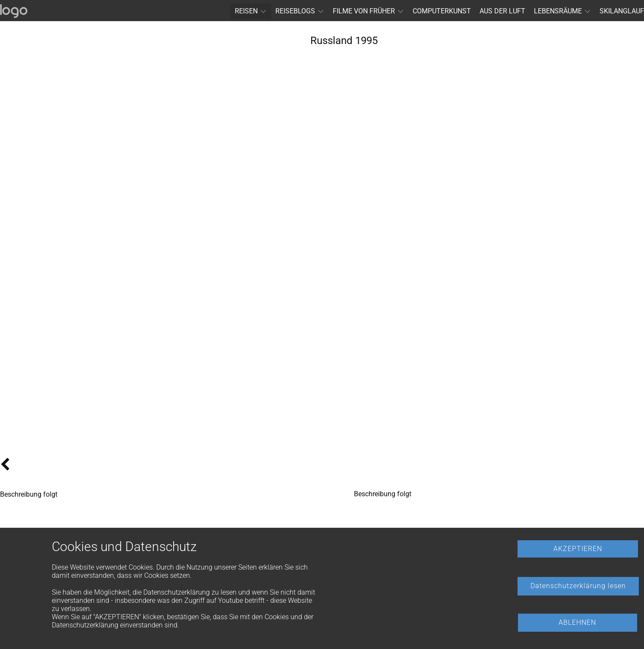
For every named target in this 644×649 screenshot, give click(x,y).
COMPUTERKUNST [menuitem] (442, 11)
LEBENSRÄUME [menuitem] (558, 11)
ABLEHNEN (577, 622)
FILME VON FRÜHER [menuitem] (364, 11)
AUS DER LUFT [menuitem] (502, 11)
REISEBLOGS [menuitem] (295, 11)
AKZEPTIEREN (578, 549)
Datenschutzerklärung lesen (578, 586)
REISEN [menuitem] (246, 11)
